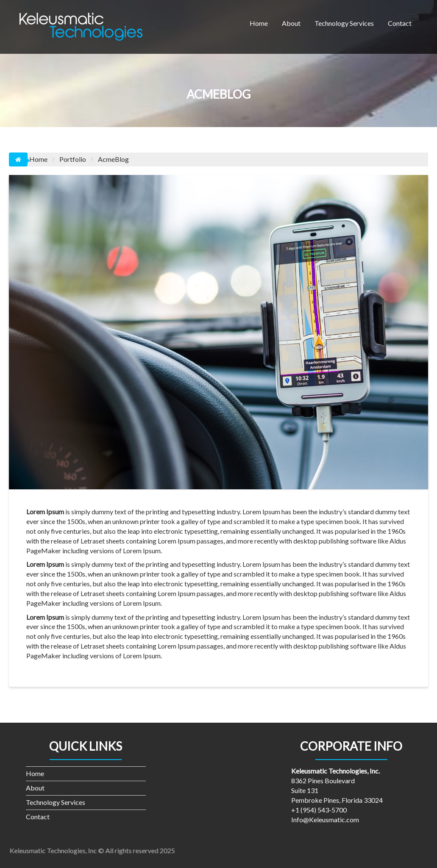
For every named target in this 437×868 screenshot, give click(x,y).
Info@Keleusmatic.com (325, 819)
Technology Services (344, 23)
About (291, 23)
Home (259, 23)
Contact (400, 23)
